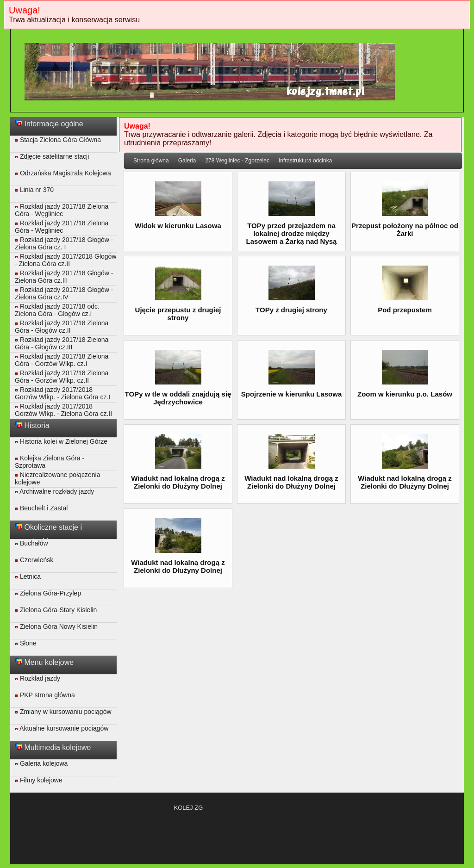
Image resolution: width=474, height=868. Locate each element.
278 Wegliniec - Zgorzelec (237, 161)
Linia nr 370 (34, 190)
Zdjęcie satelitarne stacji (52, 156)
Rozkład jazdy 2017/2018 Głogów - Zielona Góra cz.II (65, 260)
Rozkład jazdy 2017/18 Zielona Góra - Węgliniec (62, 210)
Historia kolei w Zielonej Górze (61, 441)
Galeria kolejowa (41, 763)
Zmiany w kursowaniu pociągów (63, 712)
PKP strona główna (45, 695)
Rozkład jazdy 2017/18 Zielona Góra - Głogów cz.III (62, 343)
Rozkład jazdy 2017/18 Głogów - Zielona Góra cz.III (64, 277)
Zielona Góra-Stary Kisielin (56, 610)
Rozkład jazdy (37, 678)
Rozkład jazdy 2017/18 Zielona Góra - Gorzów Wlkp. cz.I (62, 360)
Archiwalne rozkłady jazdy (54, 491)
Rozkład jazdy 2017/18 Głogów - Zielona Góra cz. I (64, 243)
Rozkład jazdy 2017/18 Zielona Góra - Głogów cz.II (62, 327)
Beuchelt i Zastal (41, 508)
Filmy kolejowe (39, 780)
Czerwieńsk (34, 560)
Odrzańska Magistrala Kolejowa (63, 173)
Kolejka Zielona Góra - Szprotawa (50, 462)
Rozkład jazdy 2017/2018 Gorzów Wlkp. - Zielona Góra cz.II (63, 410)
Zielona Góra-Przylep (48, 593)
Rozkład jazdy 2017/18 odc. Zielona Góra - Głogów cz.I (57, 310)
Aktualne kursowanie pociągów (62, 728)
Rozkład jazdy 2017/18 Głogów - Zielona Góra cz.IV (64, 293)
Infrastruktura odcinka (305, 161)
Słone (26, 643)
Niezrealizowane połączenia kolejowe (57, 478)
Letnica (28, 577)
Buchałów (31, 543)
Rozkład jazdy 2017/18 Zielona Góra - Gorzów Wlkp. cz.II (62, 377)
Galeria (187, 161)
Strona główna (151, 161)
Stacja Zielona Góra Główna (58, 140)
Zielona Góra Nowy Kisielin (56, 626)
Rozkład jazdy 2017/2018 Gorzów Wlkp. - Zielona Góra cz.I (62, 393)
